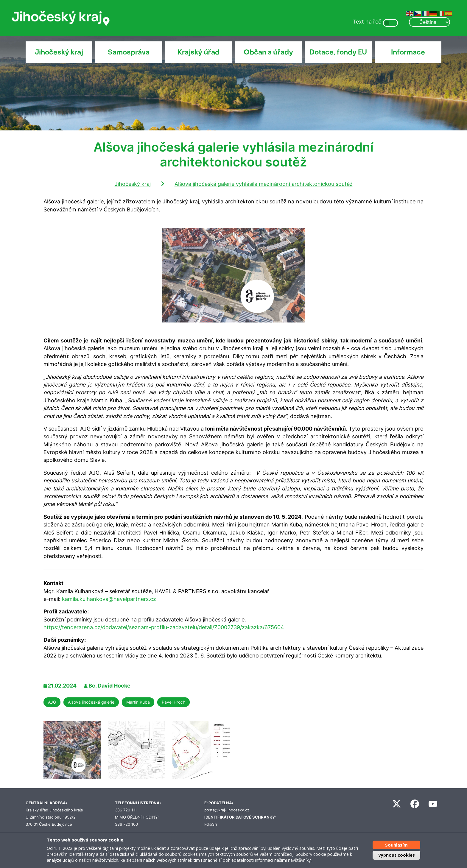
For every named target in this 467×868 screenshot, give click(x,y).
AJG (52, 702)
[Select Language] (429, 22)
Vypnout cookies (397, 855)
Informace (408, 52)
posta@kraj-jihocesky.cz (227, 810)
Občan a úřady (268, 52)
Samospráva (129, 52)
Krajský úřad (199, 52)
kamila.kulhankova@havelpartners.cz (109, 599)
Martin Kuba (138, 702)
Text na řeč (367, 22)
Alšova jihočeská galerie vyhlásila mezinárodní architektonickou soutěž (264, 184)
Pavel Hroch (173, 702)
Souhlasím (396, 845)
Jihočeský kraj (59, 52)
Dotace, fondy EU (338, 52)
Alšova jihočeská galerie (91, 702)
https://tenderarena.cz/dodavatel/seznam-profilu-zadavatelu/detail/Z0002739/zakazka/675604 (164, 627)
